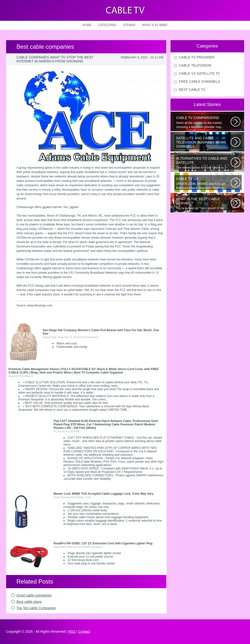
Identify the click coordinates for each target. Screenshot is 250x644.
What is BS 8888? (155, 25)
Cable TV (125, 11)
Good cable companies (34, 595)
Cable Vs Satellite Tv (200, 73)
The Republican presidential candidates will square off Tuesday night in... (203, 143)
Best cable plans (29, 602)
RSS (72, 632)
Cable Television (195, 65)
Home (87, 25)
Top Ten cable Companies (36, 608)
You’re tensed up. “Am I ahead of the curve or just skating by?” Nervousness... (203, 204)
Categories (107, 25)
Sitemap (129, 25)
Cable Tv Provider (197, 57)
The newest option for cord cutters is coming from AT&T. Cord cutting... (203, 163)
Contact (84, 632)
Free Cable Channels (200, 82)
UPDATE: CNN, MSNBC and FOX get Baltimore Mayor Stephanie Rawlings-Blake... (203, 183)
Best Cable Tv (192, 90)
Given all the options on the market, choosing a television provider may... (203, 122)
